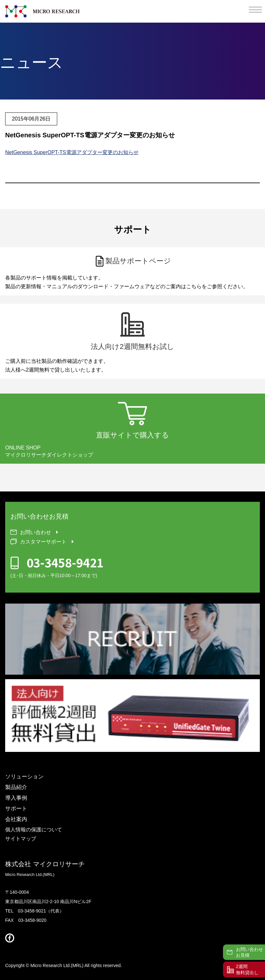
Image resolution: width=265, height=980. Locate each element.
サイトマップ (21, 839)
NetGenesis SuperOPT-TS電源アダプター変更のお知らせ (72, 152)
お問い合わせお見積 (249, 952)
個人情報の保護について (34, 830)
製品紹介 (16, 787)
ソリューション (24, 777)
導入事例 (16, 798)
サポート (16, 809)
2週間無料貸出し (247, 969)
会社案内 (16, 819)
